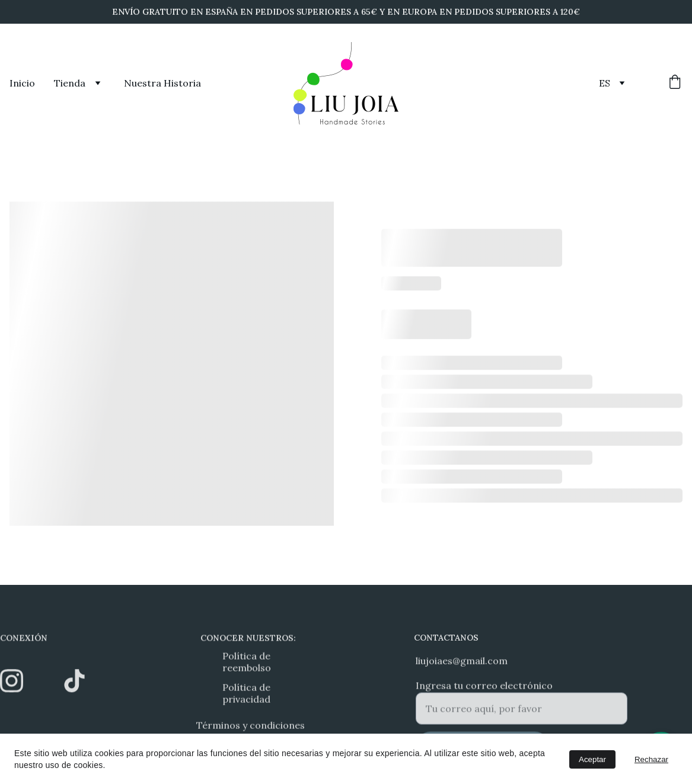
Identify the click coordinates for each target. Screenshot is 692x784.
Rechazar (651, 759)
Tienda (70, 83)
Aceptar (592, 759)
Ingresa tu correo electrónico (484, 690)
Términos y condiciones (251, 727)
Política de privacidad (246, 695)
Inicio (22, 83)
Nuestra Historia (162, 83)
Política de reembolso (247, 663)
